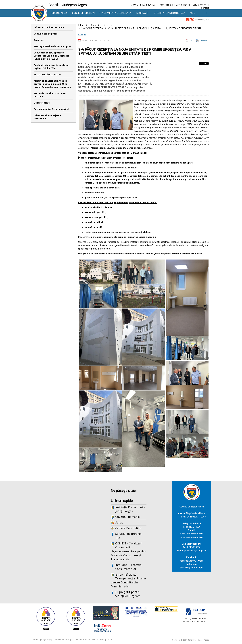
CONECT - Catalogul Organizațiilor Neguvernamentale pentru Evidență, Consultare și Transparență (128, 551)
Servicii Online (200, 5)
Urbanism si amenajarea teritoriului (47, 117)
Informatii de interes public (49, 27)
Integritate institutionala (170, 13)
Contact (205, 8)
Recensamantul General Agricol (51, 109)
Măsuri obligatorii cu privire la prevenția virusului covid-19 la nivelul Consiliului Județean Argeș (52, 84)
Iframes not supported (61, 532)
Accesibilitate (166, 5)
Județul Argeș (60, 13)
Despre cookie (42, 103)
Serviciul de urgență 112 (128, 536)
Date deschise (183, 5)
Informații (143, 13)
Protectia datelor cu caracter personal (50, 95)
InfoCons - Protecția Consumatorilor (128, 567)
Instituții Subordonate (81, 640)
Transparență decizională (116, 13)
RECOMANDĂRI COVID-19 (47, 75)
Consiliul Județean (84, 13)
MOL (193, 13)
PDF (191, 40)
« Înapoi (82, 34)
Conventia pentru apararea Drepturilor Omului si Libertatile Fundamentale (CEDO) (52, 56)
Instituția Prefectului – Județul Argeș (130, 509)
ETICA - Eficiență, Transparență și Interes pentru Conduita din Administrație (129, 580)
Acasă (36, 640)
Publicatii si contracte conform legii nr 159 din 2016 (51, 67)
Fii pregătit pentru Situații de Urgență (128, 594)
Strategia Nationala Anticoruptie (52, 46)
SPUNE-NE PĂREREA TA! (143, 5)
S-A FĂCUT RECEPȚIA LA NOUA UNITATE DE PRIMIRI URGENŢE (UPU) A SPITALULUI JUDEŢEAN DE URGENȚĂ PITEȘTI (141, 28)
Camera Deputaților (128, 528)
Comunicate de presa (46, 34)
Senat (119, 522)
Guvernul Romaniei (128, 517)
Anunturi (39, 40)
